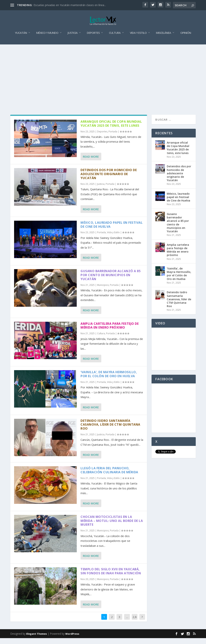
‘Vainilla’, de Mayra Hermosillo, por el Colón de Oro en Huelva (109, 380)
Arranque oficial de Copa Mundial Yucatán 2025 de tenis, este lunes (111, 130)
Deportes (93, 39)
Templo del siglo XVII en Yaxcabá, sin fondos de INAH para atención (111, 577)
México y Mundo (47, 39)
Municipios (103, 291)
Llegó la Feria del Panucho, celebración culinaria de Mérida (109, 476)
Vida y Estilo (138, 39)
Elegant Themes (37, 640)
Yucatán (21, 39)
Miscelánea (163, 39)
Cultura (115, 39)
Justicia (73, 39)
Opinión (186, 39)
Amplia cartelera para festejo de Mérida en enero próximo (110, 332)
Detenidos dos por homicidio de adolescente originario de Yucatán (109, 180)
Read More (91, 163)
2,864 (135, 626)
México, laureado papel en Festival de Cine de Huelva (112, 231)
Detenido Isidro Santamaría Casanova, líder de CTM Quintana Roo (110, 431)
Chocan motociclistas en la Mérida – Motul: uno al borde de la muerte (112, 527)
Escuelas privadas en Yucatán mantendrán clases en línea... (70, 5)
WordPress (72, 640)
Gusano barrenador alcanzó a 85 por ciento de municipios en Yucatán (111, 281)
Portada (113, 138)
